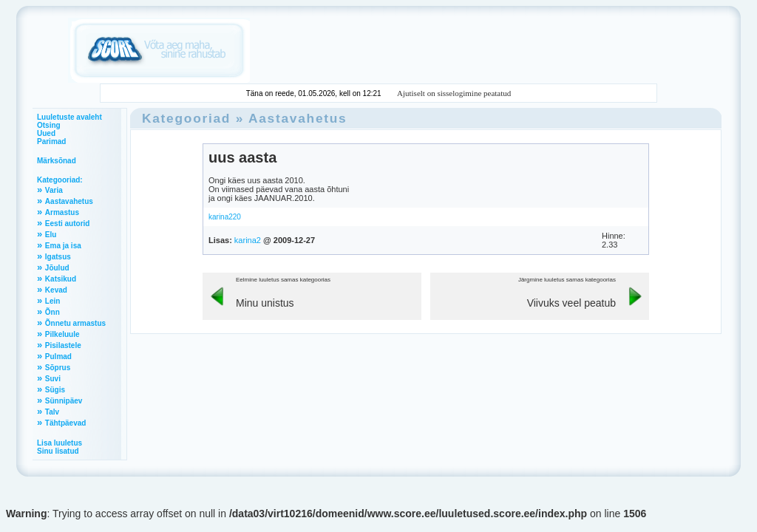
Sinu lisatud (58, 451)
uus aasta (242, 157)
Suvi (53, 379)
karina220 (225, 217)
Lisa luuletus (60, 443)
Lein (53, 301)
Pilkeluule (62, 334)
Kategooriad (186, 118)
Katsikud (61, 279)
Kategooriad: (60, 180)
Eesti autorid (68, 224)
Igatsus (58, 257)
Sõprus (58, 368)
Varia (54, 190)
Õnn (52, 312)
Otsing (49, 125)
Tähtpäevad (66, 423)
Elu (51, 235)
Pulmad (58, 357)
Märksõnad (57, 161)
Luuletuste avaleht (69, 117)
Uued (46, 133)
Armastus (62, 212)
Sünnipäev (64, 401)
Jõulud (57, 268)
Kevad (56, 290)
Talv (52, 412)
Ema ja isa (63, 246)
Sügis (55, 390)
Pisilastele (63, 345)
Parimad (51, 141)
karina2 (248, 240)
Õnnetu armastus (75, 323)
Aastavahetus (69, 201)
